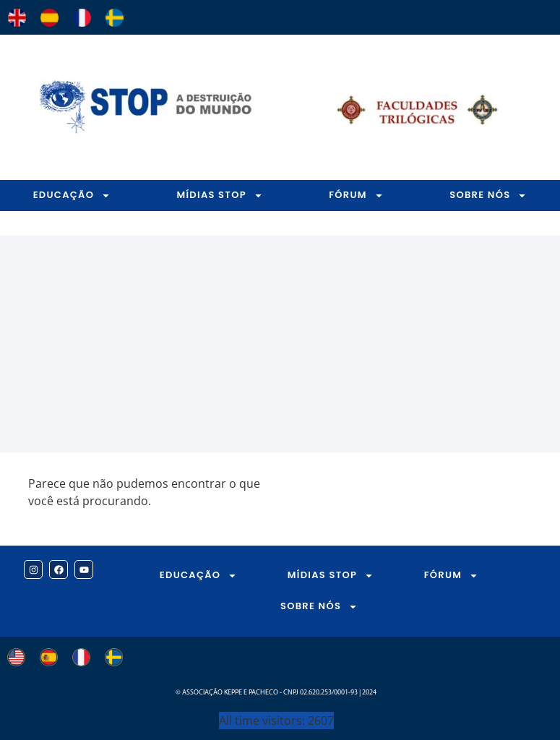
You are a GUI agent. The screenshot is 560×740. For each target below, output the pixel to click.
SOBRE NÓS (319, 607)
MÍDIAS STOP (219, 195)
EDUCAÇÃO (72, 195)
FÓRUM (356, 195)
